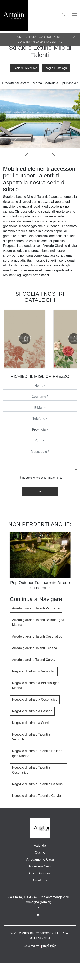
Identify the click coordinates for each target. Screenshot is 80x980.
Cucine (40, 852)
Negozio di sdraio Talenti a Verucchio (31, 737)
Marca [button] (37, 83)
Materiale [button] (51, 83)
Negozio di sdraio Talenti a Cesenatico (31, 770)
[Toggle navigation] (74, 15)
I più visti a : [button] (69, 83)
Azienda (40, 846)
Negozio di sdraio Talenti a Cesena (37, 784)
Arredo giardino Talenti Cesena (34, 648)
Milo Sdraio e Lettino (48, 42)
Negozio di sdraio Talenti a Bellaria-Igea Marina (38, 753)
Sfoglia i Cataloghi (56, 68)
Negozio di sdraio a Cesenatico (35, 700)
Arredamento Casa (40, 859)
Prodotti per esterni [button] (16, 83)
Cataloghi (40, 880)
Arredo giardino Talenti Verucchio (36, 608)
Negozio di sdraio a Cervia (31, 723)
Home (19, 37)
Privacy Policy (54, 478)
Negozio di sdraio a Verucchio (34, 671)
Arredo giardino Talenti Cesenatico (37, 636)
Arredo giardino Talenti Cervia (33, 660)
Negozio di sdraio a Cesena (32, 711)
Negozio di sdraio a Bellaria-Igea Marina (36, 685)
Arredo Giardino (40, 873)
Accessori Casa (40, 866)
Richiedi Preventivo (25, 68)
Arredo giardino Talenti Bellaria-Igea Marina (38, 622)
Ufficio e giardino (38, 37)
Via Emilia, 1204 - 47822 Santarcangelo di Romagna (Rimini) (38, 900)
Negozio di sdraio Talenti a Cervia (36, 796)
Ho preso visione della (42, 478)
